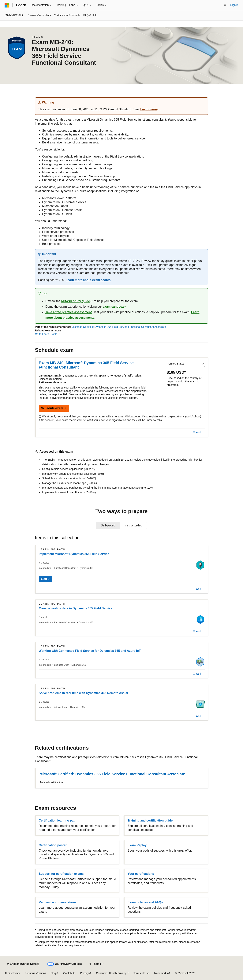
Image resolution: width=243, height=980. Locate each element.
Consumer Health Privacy (111, 973)
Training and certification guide (150, 820)
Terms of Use (141, 973)
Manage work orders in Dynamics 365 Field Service (76, 608)
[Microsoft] (7, 5)
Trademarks (161, 973)
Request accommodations (58, 902)
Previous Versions (35, 973)
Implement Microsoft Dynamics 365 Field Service (74, 554)
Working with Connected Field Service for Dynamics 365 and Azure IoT (90, 651)
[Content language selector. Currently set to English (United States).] (23, 964)
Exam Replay (137, 845)
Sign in (234, 5)
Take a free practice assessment (69, 312)
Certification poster (53, 845)
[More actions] (235, 24)
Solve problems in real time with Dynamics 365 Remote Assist (83, 693)
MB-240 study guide (76, 301)
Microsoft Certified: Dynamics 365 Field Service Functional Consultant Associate (119, 327)
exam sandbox (113, 307)
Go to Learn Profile (46, 334)
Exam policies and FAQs (145, 902)
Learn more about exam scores (88, 280)
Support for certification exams (61, 874)
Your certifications (141, 874)
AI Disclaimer (12, 973)
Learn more (149, 109)
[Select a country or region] (186, 364)
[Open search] (225, 5)
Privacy (84, 973)
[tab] (108, 525)
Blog (53, 973)
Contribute (69, 973)
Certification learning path (58, 820)
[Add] (197, 433)
